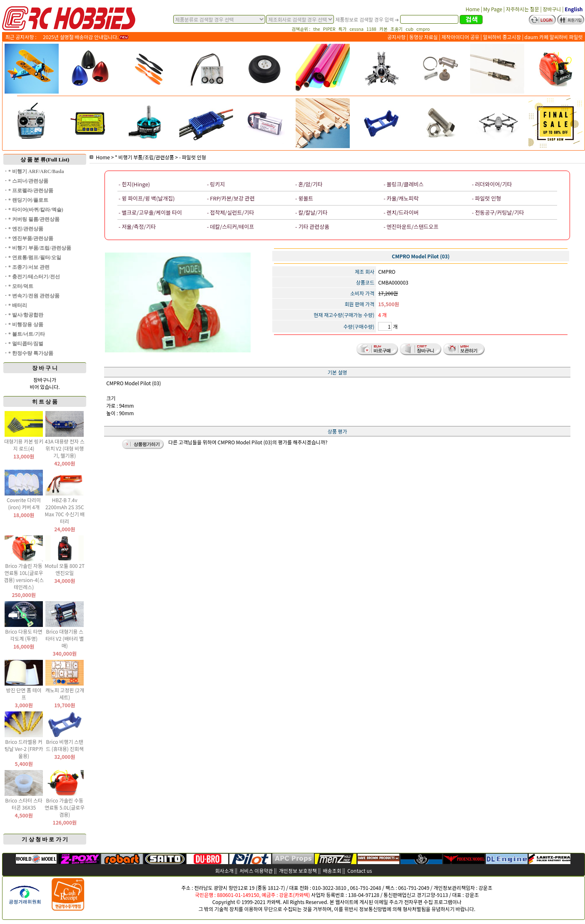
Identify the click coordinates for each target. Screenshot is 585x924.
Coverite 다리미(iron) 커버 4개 (24, 503)
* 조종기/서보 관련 (29, 267)
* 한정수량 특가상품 (31, 353)
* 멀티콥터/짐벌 (26, 344)
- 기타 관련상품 (312, 227)
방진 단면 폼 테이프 (24, 694)
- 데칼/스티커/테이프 (230, 227)
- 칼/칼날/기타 (311, 212)
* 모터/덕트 (21, 286)
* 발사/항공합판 (26, 315)
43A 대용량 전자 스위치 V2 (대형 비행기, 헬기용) (65, 448)
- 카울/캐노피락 (401, 198)
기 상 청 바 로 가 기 (45, 839)
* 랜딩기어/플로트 (28, 200)
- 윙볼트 (304, 198)
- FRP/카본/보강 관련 (231, 198)
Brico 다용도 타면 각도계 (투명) (24, 635)
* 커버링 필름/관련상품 (34, 219)
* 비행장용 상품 (26, 325)
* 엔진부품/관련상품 (31, 238)
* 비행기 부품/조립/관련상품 (40, 248)
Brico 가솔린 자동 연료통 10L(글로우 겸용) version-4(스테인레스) (24, 576)
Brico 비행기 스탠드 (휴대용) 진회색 (65, 745)
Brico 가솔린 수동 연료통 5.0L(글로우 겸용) (65, 807)
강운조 (485, 888)
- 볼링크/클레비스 (403, 184)
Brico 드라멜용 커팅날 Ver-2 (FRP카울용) (24, 749)
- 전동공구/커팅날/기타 (498, 212)
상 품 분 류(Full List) (45, 160)
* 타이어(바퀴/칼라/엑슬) (36, 210)
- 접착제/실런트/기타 (230, 212)
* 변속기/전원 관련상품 (34, 296)
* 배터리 (18, 305)
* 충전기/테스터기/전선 (34, 277)
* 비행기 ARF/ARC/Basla (36, 171)
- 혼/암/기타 (309, 184)
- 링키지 (216, 184)
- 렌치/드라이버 (401, 212)
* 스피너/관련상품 (28, 181)
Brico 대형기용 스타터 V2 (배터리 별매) (65, 638)
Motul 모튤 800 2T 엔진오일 (65, 569)
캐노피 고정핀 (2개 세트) (65, 694)
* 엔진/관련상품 (26, 229)
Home (100, 157)
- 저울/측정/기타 (137, 227)
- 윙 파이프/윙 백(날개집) (147, 198)
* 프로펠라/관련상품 (31, 191)
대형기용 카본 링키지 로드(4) (24, 445)
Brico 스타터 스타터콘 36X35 (24, 804)
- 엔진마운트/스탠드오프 (411, 227)
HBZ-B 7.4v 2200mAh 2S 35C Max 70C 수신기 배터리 (65, 510)
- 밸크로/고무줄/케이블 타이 (150, 212)
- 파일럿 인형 (193, 157)
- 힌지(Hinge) (134, 184)
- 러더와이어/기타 (492, 184)
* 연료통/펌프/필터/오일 (35, 258)
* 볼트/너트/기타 (27, 334)
